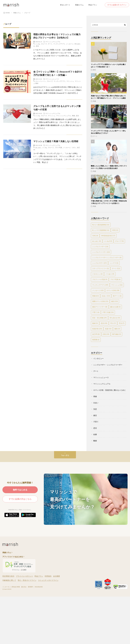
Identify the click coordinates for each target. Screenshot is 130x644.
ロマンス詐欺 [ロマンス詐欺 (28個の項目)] (113, 290)
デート (50, 44)
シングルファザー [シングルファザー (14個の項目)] (100, 247)
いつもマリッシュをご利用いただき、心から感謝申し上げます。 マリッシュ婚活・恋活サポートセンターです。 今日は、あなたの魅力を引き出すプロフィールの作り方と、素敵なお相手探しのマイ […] (58, 54)
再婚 (73, 116)
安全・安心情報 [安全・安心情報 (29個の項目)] (99, 318)
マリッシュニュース (52, 79)
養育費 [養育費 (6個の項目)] (96, 340)
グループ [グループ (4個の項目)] (119, 241)
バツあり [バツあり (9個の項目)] (110, 274)
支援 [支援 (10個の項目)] (108, 329)
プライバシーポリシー (24, 576)
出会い (96, 403)
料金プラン (93, 5)
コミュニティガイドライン (48, 580)
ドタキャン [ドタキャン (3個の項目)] (97, 274)
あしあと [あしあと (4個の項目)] (97, 241)
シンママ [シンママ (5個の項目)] (114, 263)
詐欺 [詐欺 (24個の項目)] (106, 334)
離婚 (95, 441)
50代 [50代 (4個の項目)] (95, 236)
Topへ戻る (65, 455)
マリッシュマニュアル (53, 42)
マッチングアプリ (59, 44)
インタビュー (98, 358)
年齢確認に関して (9, 580)
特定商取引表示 (8, 576)
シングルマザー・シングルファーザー (108, 365)
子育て (96, 422)
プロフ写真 (58, 147)
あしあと (38, 147)
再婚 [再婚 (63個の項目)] (95, 296)
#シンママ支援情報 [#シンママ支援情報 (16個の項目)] (101, 230)
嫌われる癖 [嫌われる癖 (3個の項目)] (115, 307)
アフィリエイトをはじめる (13, 557)
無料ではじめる (20, 490)
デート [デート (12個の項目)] (116, 268)
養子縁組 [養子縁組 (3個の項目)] (117, 334)
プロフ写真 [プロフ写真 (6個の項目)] (115, 279)
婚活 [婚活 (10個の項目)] (114, 301)
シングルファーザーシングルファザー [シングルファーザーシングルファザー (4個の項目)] (107, 258)
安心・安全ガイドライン (27, 580)
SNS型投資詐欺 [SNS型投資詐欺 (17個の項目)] (108, 236)
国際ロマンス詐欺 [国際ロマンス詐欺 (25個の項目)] (100, 301)
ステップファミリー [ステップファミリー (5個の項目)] (101, 268)
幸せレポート (65, 5)
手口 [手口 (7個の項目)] (113, 323)
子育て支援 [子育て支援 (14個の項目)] (108, 312)
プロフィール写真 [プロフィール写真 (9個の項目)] (100, 279)
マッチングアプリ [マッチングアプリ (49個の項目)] (100, 285)
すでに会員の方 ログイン (117, 5)
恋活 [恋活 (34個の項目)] (104, 323)
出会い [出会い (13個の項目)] (106, 296)
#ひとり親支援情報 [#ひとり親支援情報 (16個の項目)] (101, 225)
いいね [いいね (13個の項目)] (108, 241)
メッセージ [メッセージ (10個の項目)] (98, 290)
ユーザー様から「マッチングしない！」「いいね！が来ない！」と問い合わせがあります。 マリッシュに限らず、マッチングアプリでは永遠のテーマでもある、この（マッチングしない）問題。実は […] (57, 158)
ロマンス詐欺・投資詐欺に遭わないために (110, 390)
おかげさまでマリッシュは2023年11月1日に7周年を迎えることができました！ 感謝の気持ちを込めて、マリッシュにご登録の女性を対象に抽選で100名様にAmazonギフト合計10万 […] (58, 90)
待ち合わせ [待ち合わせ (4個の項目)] (115, 318)
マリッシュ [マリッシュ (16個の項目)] (117, 285)
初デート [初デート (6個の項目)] (117, 296)
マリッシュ (70, 81)
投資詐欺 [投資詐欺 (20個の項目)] (97, 329)
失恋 (95, 409)
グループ (44, 44)
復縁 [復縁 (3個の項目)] (95, 323)
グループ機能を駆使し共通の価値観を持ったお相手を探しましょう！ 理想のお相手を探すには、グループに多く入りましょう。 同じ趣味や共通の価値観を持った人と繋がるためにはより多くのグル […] (57, 124)
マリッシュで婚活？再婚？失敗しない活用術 (56, 141)
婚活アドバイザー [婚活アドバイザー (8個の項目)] (100, 307)
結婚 (95, 434)
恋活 (37, 46)
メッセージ (70, 44)
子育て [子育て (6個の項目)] (96, 312)
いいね (38, 44)
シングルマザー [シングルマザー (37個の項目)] (99, 263)
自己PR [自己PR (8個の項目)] (96, 334)
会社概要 (56, 576)
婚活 (94, 70)
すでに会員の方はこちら (20, 499)
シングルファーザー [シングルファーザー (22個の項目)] (101, 252)
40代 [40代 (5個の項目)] (115, 230)
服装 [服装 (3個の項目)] (117, 329)
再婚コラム (79, 5)
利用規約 (48, 576)
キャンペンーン (41, 81)
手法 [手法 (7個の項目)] (122, 323)
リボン (74, 147)
